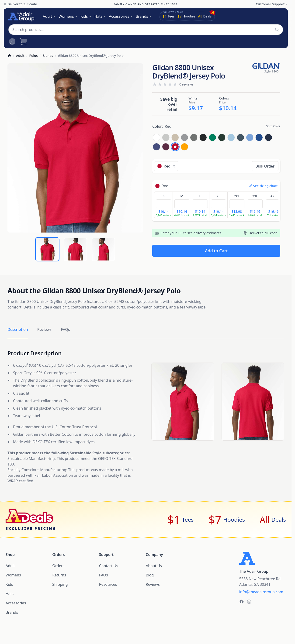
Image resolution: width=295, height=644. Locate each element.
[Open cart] (23, 41)
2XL (237, 196)
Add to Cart (216, 251)
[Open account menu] (12, 41)
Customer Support (272, 4)
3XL (255, 196)
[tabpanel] (75, 148)
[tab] (47, 249)
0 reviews (186, 84)
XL (219, 196)
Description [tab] (18, 329)
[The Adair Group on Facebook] (242, 602)
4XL (273, 196)
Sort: (273, 126)
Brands (144, 16)
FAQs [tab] (65, 329)
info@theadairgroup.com (261, 592)
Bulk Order (265, 166)
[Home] (9, 56)
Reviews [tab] (44, 329)
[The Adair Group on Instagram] (249, 602)
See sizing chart (263, 186)
